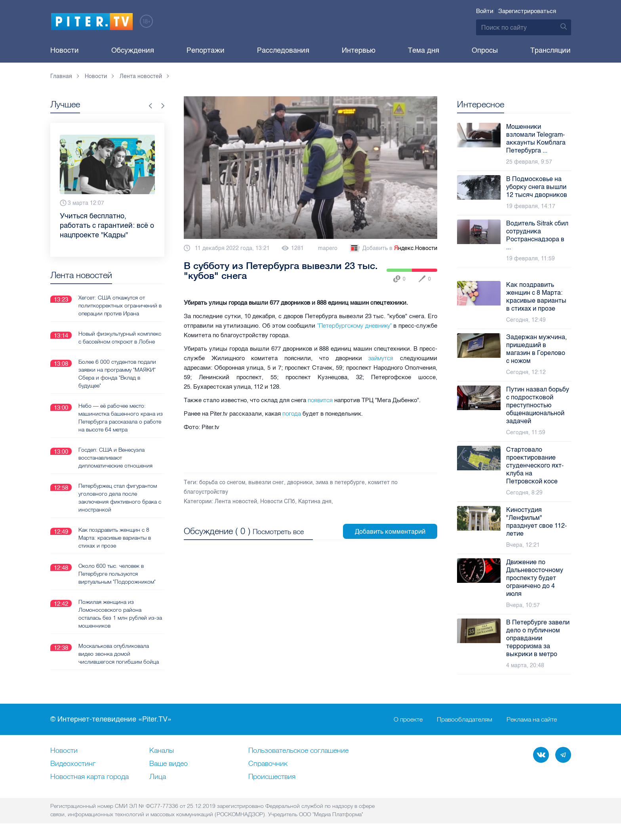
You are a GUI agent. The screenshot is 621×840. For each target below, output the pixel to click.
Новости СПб (278, 501)
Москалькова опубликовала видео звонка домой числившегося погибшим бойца (119, 653)
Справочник (268, 764)
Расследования (283, 50)
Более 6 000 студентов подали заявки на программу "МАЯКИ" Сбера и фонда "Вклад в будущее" (117, 373)
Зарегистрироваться (527, 11)
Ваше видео (169, 764)
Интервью (359, 50)
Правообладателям (465, 720)
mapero (328, 248)
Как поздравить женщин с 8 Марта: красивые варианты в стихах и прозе (115, 537)
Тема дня (424, 50)
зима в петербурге (340, 482)
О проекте (408, 720)
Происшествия (272, 777)
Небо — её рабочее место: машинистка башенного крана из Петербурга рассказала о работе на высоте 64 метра (121, 417)
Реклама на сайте (532, 720)
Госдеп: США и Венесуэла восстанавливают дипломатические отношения (115, 457)
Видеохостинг (73, 764)
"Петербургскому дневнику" (354, 325)
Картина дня (315, 501)
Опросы (485, 50)
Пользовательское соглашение (298, 751)
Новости (65, 50)
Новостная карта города (90, 777)
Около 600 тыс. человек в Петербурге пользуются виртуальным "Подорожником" (117, 573)
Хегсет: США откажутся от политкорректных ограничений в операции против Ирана (120, 305)
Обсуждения (133, 50)
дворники (300, 482)
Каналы (162, 751)
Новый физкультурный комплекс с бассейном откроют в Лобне (120, 337)
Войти (485, 11)
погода (292, 413)
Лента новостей (236, 501)
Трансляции (551, 50)
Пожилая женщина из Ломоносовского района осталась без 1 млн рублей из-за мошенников (120, 613)
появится (320, 400)
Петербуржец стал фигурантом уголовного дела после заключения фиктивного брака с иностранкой (120, 497)
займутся (381, 358)
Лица (158, 777)
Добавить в (393, 248)
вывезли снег (266, 482)
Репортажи (206, 50)
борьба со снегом (222, 482)
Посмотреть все (278, 532)
